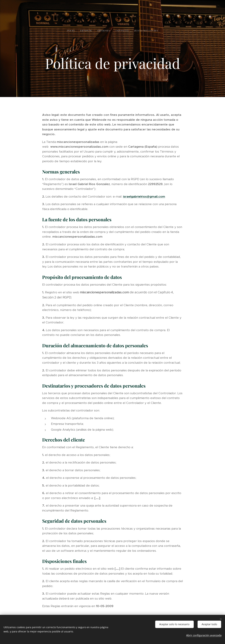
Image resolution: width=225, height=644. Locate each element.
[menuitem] (103, 31)
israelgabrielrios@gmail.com (144, 196)
